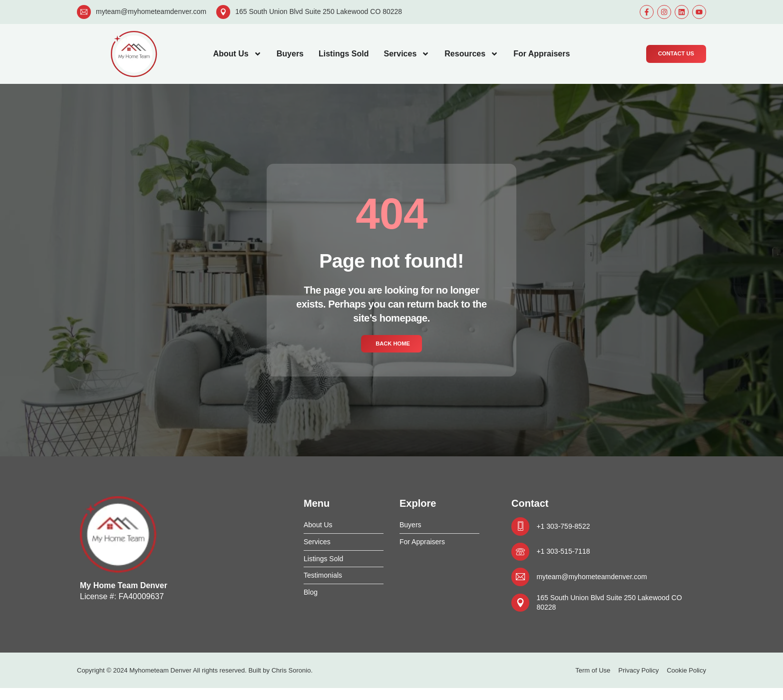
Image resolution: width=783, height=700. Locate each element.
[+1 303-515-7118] (522, 557)
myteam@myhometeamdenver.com (151, 11)
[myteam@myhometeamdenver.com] (84, 12)
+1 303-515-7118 (570, 556)
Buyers (290, 54)
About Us (237, 54)
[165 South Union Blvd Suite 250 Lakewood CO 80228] (223, 12)
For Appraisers (542, 54)
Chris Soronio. (292, 682)
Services (406, 54)
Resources (471, 54)
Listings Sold (344, 54)
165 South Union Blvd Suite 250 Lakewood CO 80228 (319, 11)
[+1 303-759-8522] (522, 529)
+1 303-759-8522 (570, 528)
